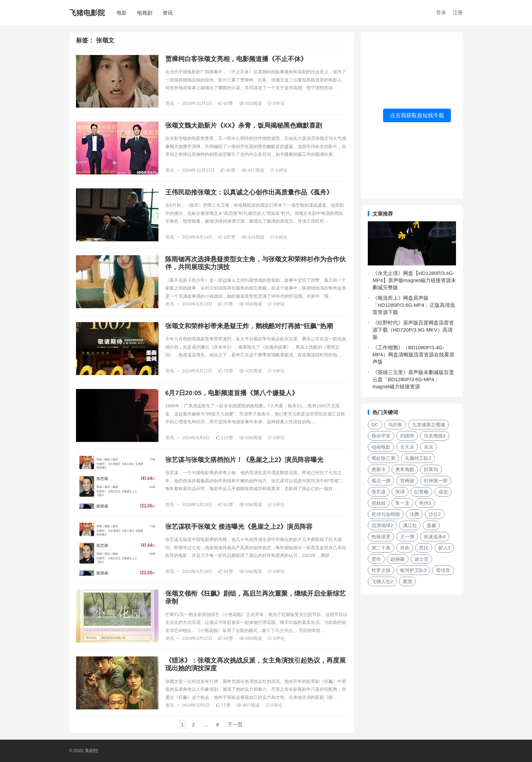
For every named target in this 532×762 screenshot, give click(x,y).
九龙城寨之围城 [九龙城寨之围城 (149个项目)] (429, 425)
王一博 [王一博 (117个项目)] (407, 537)
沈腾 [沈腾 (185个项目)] (414, 514)
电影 (122, 13)
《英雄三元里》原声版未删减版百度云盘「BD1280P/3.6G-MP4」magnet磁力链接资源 (413, 379)
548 (251, 571)
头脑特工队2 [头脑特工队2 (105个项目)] (418, 458)
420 (251, 371)
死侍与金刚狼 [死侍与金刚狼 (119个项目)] (386, 514)
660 (251, 638)
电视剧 (145, 13)
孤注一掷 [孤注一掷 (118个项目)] (381, 481)
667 (248, 705)
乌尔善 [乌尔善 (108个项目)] (395, 425)
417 (253, 170)
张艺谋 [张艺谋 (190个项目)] (379, 492)
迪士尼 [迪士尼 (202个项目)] (421, 559)
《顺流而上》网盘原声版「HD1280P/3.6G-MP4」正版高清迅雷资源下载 (414, 305)
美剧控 (91, 751)
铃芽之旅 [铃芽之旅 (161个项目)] (381, 570)
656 (251, 505)
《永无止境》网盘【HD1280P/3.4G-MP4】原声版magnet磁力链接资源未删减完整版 (414, 280)
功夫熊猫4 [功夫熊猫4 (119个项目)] (435, 436)
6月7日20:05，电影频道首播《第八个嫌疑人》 (232, 393)
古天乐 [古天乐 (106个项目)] (407, 447)
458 (251, 304)
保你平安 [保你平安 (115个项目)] (381, 436)
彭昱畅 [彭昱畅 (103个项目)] (421, 492)
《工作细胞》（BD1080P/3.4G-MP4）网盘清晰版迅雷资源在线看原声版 (413, 355)
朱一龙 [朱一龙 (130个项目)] (402, 503)
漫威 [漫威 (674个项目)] (431, 525)
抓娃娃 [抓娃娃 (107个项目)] (379, 503)
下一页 (235, 724)
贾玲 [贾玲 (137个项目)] (376, 559)
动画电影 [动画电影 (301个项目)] (381, 447)
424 (253, 237)
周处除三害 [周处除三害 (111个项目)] (383, 458)
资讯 (168, 13)
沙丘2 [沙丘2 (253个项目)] (435, 514)
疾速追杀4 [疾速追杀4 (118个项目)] (435, 537)
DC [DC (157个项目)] (375, 425)
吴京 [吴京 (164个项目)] (429, 447)
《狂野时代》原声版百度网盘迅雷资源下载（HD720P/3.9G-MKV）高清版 (413, 330)
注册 (458, 12)
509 (251, 438)
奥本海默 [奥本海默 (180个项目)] (405, 469)
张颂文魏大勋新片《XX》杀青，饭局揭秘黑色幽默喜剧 (244, 125)
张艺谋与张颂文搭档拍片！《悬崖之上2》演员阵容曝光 (244, 460)
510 (251, 103)
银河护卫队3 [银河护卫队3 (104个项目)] (413, 570)
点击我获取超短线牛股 (417, 115)
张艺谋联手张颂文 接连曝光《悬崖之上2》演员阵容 (239, 527)
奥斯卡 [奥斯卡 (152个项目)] (379, 469)
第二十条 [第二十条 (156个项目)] (381, 548)
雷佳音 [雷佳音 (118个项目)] (443, 570)
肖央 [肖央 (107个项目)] (405, 548)
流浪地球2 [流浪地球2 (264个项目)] (382, 525)
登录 (441, 12)
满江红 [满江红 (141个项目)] (410, 525)
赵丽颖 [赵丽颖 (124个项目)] (398, 559)
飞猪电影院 (87, 13)
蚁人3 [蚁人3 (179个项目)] (444, 548)
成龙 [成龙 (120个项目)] (443, 492)
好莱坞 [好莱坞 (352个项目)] (431, 469)
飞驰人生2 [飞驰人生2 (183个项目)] (382, 581)
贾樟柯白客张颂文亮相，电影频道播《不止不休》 (236, 59)
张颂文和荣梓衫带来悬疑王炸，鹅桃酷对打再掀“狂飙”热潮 (249, 326)
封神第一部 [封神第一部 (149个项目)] (436, 481)
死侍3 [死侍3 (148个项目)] (425, 503)
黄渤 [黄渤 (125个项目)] (407, 581)
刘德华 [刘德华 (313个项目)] (407, 436)
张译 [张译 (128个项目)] (400, 492)
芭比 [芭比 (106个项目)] (424, 548)
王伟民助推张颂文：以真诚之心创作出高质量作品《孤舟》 (249, 192)
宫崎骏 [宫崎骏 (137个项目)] (407, 481)
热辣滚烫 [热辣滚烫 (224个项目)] (381, 537)
